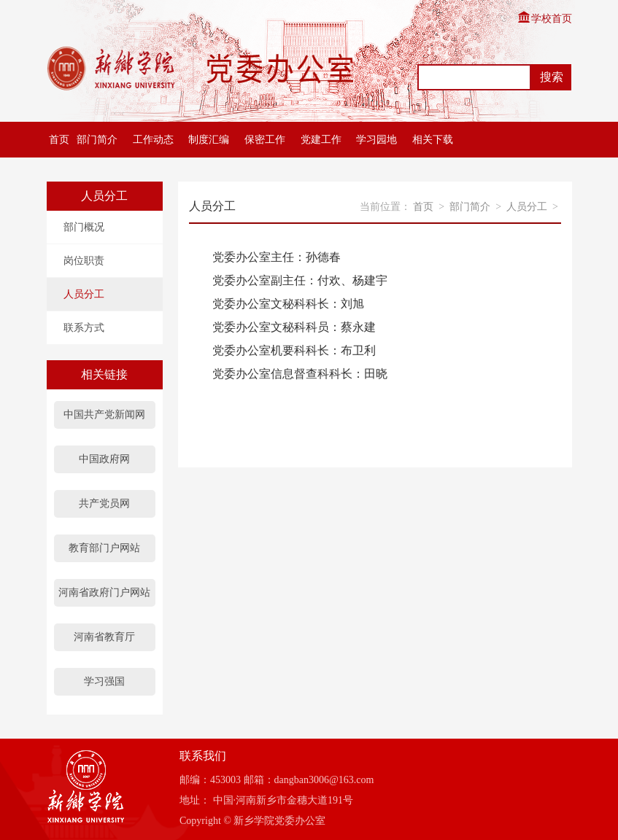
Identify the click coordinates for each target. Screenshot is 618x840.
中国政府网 (104, 459)
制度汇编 (209, 140)
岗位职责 (84, 261)
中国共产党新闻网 (104, 415)
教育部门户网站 (104, 548)
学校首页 (544, 19)
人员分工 (84, 294)
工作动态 (153, 140)
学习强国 (104, 681)
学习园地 (376, 140)
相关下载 (433, 140)
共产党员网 (104, 503)
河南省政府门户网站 (104, 592)
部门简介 (97, 140)
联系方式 (84, 328)
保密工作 (265, 140)
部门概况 (84, 227)
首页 (58, 140)
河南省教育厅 (104, 637)
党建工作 (321, 140)
